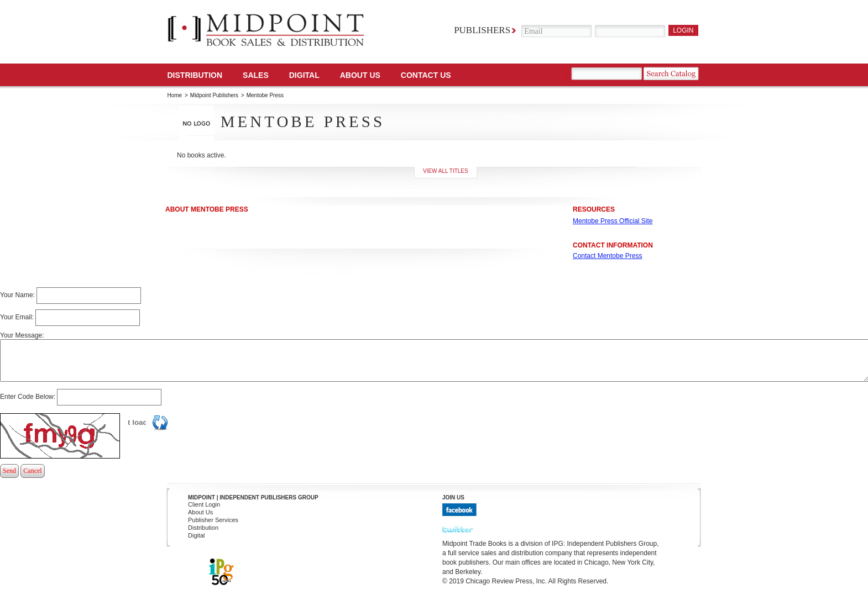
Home (175, 95)
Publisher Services (213, 520)
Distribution (195, 75)
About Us (360, 75)
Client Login (204, 504)
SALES (256, 75)
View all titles (446, 171)
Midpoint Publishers (214, 95)
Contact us (426, 75)
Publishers (482, 30)
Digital (197, 535)
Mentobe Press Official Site (613, 221)
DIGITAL (304, 75)
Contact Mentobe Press (607, 256)
